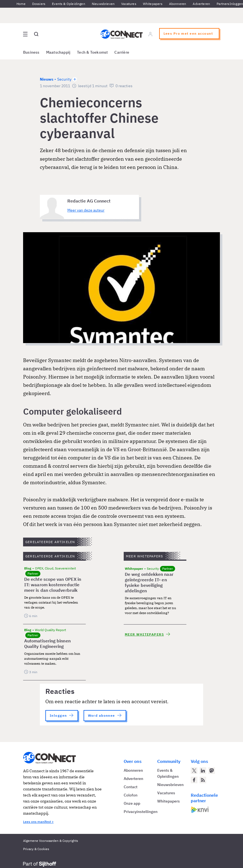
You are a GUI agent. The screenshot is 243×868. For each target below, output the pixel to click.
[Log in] (150, 34)
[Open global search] (36, 34)
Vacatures (129, 4)
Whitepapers (153, 4)
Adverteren (201, 4)
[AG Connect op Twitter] (194, 771)
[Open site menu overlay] (25, 34)
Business (31, 52)
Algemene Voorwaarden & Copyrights (51, 841)
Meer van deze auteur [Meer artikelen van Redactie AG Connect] (86, 210)
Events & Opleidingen (69, 4)
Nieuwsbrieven (103, 4)
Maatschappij (58, 52)
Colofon (131, 795)
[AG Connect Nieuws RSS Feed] (203, 780)
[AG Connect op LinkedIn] (203, 771)
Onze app (132, 803)
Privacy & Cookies (36, 849)
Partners (223, 4)
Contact (131, 787)
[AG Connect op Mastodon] (212, 771)
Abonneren (178, 4)
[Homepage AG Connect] (122, 34)
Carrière (122, 52)
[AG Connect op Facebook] (194, 780)
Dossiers (39, 4)
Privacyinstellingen (141, 812)
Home (21, 4)
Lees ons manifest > (38, 822)
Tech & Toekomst (92, 52)
